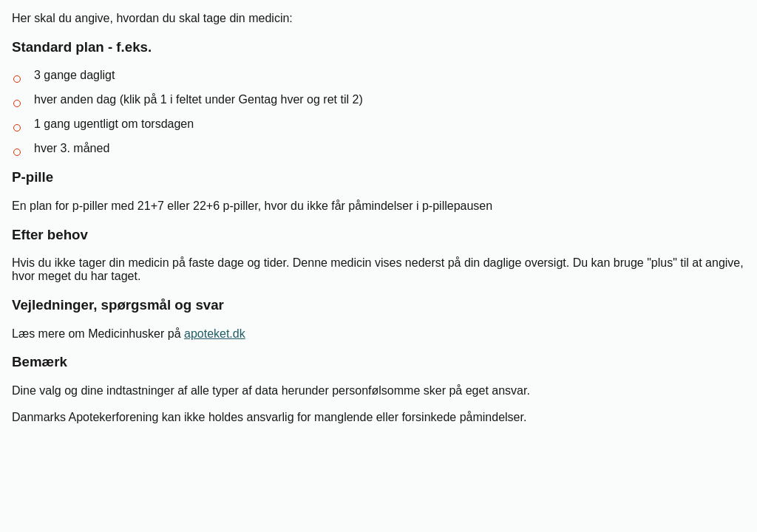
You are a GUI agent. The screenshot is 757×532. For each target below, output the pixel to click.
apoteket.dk (215, 334)
